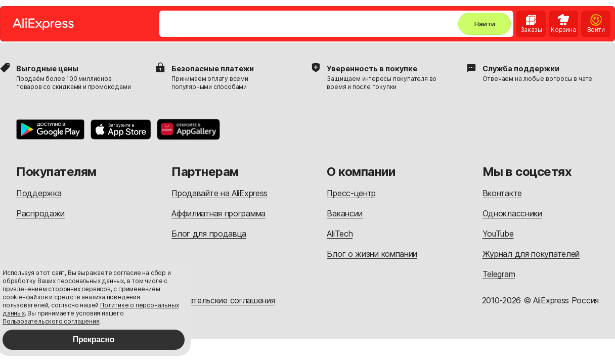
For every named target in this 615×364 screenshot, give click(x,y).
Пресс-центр (351, 193)
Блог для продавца (209, 234)
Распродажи (40, 213)
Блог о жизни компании (372, 254)
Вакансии (345, 213)
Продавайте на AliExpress (219, 193)
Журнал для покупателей (531, 254)
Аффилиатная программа (218, 213)
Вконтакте (502, 193)
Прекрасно (94, 339)
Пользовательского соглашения (51, 321)
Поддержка (39, 193)
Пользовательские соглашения (216, 300)
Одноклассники (512, 213)
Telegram (499, 274)
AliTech (340, 234)
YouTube (498, 234)
